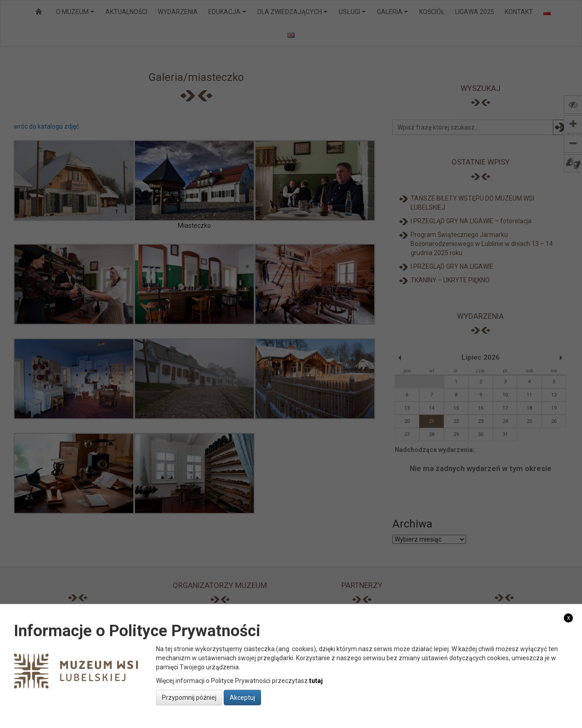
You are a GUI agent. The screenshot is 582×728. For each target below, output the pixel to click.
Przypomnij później (189, 698)
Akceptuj (242, 698)
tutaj (316, 681)
